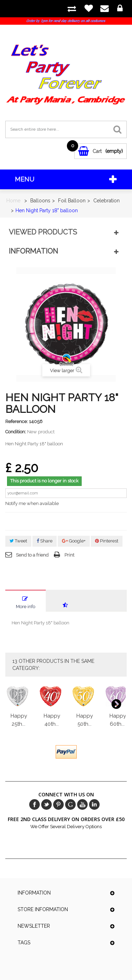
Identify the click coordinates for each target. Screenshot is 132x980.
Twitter (46, 804)
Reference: (17, 421)
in (94, 804)
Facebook (34, 804)
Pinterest (107, 541)
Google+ (74, 541)
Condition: (16, 432)
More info (26, 607)
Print (69, 555)
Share (45, 541)
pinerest (58, 804)
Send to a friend (32, 555)
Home (13, 201)
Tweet (18, 541)
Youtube (82, 804)
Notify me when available (32, 503)
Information (33, 251)
